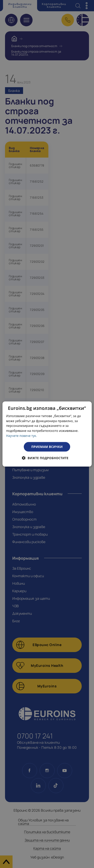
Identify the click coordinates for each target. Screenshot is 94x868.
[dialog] (47, 434)
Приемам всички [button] (47, 447)
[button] (47, 458)
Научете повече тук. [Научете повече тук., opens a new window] (21, 436)
